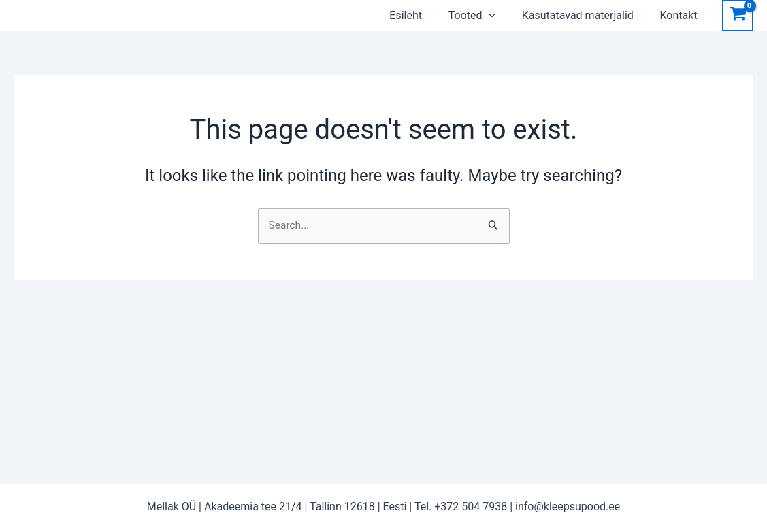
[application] (509, 16)
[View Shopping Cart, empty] (738, 16)
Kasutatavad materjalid (593, 15)
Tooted (492, 16)
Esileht (431, 15)
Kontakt (690, 15)
